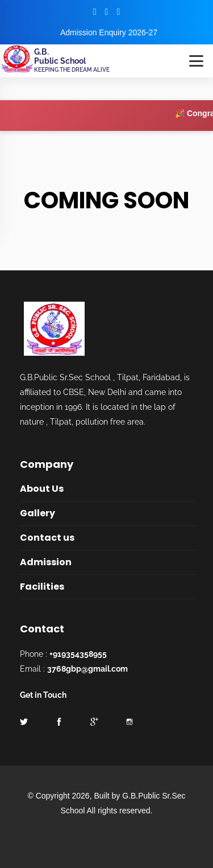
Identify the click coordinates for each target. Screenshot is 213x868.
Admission (46, 562)
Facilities (42, 587)
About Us (42, 489)
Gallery (37, 513)
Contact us (47, 538)
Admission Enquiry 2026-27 (109, 32)
